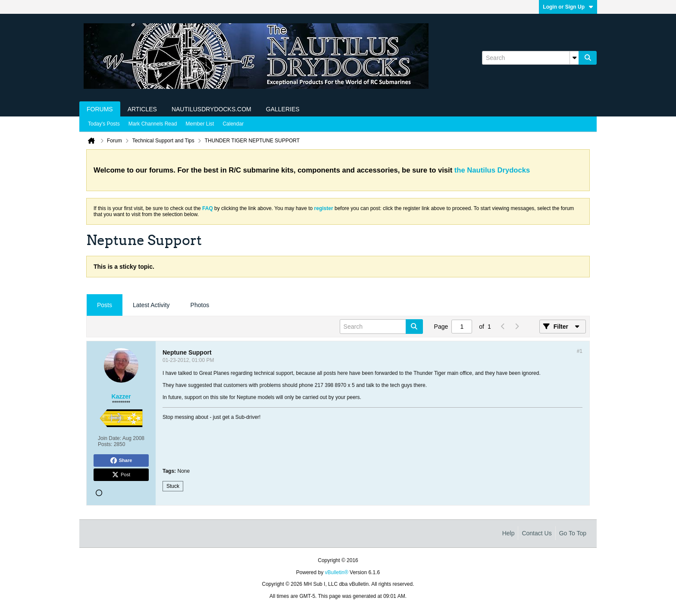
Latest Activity (151, 305)
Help (509, 533)
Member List (200, 124)
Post (121, 475)
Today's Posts (104, 124)
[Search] (530, 58)
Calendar (233, 124)
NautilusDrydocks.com (211, 109)
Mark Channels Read (153, 124)
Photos (200, 305)
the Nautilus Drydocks (492, 170)
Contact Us (537, 533)
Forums (100, 109)
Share (121, 461)
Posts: (105, 444)
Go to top (573, 533)
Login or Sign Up (568, 7)
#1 (580, 351)
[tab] (105, 305)
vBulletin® (337, 572)
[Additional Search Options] (574, 58)
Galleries (283, 109)
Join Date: (110, 438)
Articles (142, 109)
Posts (105, 305)
